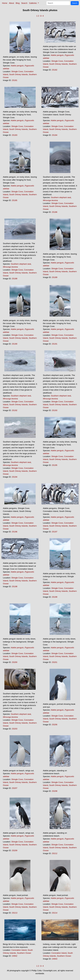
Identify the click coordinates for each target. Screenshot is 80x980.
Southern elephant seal (61, 197)
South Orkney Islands (18, 74)
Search (24, 3)
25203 (15, 729)
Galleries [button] (33, 3)
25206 (55, 725)
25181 (15, 80)
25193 (55, 410)
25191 (55, 344)
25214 (55, 913)
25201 (55, 662)
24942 (15, 956)
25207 (15, 788)
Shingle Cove (17, 71)
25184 (55, 135)
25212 (55, 853)
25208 (55, 791)
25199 (55, 597)
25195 (55, 465)
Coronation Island (19, 950)
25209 (15, 850)
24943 (55, 959)
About (12, 3)
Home (5, 3)
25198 (15, 586)
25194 (15, 477)
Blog (18, 3)
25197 (55, 532)
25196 (15, 532)
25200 (15, 662)
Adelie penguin (17, 66)
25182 (55, 70)
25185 (15, 200)
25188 (15, 279)
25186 (55, 212)
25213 (15, 913)
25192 (15, 410)
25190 (15, 344)
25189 (55, 277)
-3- (41, 16)
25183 (15, 135)
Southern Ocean (24, 953)
